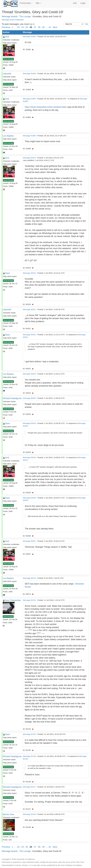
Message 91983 (29, 73)
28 (39, 27)
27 (35, 27)
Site (39, 3)
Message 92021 (29, 309)
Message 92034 (29, 457)
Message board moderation (13, 20)
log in (32, 24)
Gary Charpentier (13, 600)
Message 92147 (29, 787)
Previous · (7, 27)
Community (26, 3)
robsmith (7, 74)
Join (75, 3)
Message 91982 (29, 36)
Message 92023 (29, 374)
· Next (54, 27)
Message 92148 (29, 814)
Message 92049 (29, 498)
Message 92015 (29, 158)
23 (18, 27)
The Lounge (25, 16)
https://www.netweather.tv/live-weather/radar (46, 107)
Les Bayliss (8, 136)
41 (50, 27)
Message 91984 (29, 99)
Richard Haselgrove (12, 398)
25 (27, 27)
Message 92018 (29, 273)
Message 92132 (29, 600)
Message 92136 (29, 756)
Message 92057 (29, 541)
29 (43, 27)
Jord (7, 37)
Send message (8, 59)
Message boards (10, 16)
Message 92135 (29, 734)
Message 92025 (29, 398)
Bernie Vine (8, 814)
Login (83, 3)
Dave (7, 273)
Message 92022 (29, 335)
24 (23, 27)
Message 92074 (29, 578)
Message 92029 (29, 423)
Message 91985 (29, 136)
